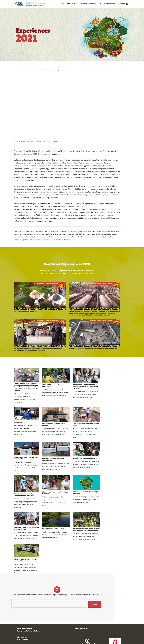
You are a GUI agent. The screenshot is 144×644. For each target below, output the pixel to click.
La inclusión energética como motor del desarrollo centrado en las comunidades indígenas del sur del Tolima (39, 357)
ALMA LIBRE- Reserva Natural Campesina (67, 397)
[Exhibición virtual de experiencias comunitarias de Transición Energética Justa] (31, 4)
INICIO (63, 4)
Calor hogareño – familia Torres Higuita (67, 437)
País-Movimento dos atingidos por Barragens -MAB (32, 546)
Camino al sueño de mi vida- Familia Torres (108, 436)
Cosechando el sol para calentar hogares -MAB (32, 469)
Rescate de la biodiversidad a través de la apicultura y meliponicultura (108, 547)
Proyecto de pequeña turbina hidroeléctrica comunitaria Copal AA (98, 356)
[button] (77, 4)
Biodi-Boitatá (20, 435)
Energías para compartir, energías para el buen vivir (30, 510)
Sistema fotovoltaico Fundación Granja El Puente (30, 583)
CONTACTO (121, 4)
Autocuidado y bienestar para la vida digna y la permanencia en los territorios (110, 398)
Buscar (122, 627)
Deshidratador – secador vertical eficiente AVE (69, 471)
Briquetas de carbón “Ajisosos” (26, 316)
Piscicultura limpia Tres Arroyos (64, 547)
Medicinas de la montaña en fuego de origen (109, 506)
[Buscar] (127, 4)
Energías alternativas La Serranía (105, 471)
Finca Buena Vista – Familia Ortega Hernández (69, 506)
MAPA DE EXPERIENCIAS (107, 4)
